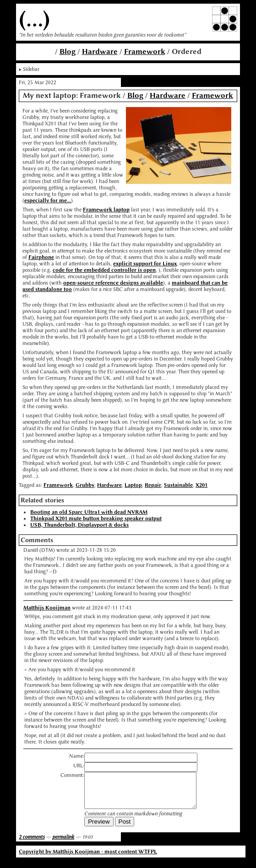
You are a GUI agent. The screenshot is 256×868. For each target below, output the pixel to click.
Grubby (85, 485)
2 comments (32, 844)
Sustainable (178, 485)
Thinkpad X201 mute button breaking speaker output (96, 518)
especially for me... (48, 200)
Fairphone (41, 257)
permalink (63, 844)
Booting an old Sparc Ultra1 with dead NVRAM (89, 512)
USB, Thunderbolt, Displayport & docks (79, 525)
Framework (145, 51)
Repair (153, 485)
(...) (34, 19)
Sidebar (31, 69)
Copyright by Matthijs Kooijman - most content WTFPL (88, 858)
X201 (202, 485)
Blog (68, 51)
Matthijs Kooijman (47, 608)
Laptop (133, 485)
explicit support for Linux (145, 264)
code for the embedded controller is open (104, 270)
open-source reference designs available (113, 283)
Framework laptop (106, 210)
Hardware (100, 51)
